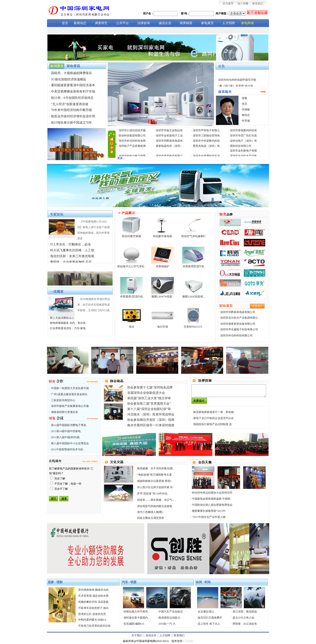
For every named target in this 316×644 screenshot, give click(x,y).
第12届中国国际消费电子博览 (69, 425)
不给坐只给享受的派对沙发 (95, 626)
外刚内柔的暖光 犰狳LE (93, 620)
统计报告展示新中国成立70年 (72, 123)
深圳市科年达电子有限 (133, 156)
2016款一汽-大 (168, 624)
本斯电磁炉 (162, 266)
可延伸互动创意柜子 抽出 (94, 608)
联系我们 (179, 635)
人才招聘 (165, 635)
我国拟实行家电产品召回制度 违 (213, 424)
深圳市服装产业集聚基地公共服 (70, 406)
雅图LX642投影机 (193, 297)
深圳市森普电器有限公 (170, 156)
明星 (134, 582)
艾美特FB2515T (193, 327)
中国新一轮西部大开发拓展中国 (70, 388)
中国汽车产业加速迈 (171, 612)
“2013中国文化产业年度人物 (209, 517)
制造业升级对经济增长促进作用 (74, 116)
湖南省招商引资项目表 (65, 412)
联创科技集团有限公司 (133, 136)
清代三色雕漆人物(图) (150, 512)
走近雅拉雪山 (206, 612)
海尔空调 (162, 327)
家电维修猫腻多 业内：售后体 (68, 323)
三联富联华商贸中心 (63, 400)
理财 (60, 582)
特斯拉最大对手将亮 (136, 612)
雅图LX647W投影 (162, 297)
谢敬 (245, 98)
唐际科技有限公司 (241, 146)
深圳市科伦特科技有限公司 (236, 336)
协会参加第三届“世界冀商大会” (150, 404)
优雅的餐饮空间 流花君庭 (94, 602)
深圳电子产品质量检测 (133, 146)
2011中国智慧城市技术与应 (68, 449)
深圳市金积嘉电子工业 (170, 136)
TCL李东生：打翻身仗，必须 (71, 244)
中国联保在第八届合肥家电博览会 (213, 505)
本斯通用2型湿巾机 (131, 297)
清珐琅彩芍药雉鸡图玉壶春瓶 (155, 506)
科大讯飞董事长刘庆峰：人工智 (73, 250)
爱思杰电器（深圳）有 (207, 146)
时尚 (208, 582)
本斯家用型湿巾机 (194, 266)
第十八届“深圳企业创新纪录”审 (150, 409)
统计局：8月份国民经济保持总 (73, 98)
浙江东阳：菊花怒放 (245, 612)
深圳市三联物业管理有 (207, 136)
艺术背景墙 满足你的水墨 (94, 596)
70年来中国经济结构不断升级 (72, 110)
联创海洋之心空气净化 (131, 266)
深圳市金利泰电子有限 (244, 151)
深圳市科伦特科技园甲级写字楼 (238, 84)
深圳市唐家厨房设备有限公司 (238, 324)
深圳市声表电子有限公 (207, 130)
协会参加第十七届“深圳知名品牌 (150, 387)
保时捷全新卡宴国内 (136, 618)
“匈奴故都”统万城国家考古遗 (155, 475)
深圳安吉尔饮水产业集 (244, 156)
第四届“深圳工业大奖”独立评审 (150, 398)
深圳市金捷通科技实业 (207, 156)
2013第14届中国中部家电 (66, 431)
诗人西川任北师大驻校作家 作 (156, 487)
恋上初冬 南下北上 (209, 624)
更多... (121, 158)
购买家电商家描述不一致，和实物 (214, 412)
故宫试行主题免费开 (210, 618)
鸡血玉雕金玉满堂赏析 (151, 518)
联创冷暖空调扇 (131, 236)
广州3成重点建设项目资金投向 (70, 394)
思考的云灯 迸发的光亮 (92, 614)
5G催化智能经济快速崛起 (69, 79)
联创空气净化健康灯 (194, 236)
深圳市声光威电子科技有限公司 (240, 329)
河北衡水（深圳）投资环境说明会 (151, 414)
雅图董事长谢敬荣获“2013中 (209, 511)
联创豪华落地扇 (162, 236)
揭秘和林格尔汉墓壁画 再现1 (155, 481)
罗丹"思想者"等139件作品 (153, 494)
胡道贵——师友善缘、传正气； (157, 500)
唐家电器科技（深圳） (170, 146)
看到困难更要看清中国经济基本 (74, 85)
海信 (131, 327)
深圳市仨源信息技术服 (133, 130)
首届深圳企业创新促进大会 (146, 393)
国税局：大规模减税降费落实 (72, 73)
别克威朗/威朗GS (134, 624)
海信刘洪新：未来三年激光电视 (73, 256)
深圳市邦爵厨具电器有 (170, 141)
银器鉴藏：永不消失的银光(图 (156, 468)
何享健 (246, 121)
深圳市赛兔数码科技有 (244, 130)
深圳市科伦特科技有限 (133, 141)
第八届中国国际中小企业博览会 (70, 443)
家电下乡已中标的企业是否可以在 (214, 418)
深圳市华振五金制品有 (170, 130)
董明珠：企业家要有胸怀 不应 (71, 262)
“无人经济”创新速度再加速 (70, 104)
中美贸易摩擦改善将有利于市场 (74, 92)
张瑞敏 (246, 109)
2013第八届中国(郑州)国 (66, 437)
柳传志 (246, 115)
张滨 (245, 104)
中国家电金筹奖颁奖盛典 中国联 (212, 499)
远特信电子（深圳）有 (244, 141)
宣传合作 (151, 635)
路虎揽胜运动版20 (170, 618)
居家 (51, 582)
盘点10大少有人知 (244, 618)
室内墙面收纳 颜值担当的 (94, 590)
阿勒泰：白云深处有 (245, 624)
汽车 (125, 582)
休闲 (199, 582)
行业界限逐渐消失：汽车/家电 (68, 328)
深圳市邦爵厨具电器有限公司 (238, 312)
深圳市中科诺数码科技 (207, 141)
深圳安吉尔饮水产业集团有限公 (240, 318)
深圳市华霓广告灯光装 (244, 136)
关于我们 (137, 635)
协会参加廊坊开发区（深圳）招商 (151, 420)
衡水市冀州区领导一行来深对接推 (151, 425)
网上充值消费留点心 (62, 318)
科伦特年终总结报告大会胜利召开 (213, 493)
